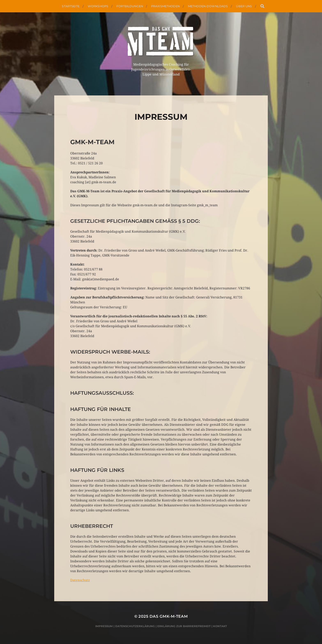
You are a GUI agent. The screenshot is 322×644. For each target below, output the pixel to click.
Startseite (71, 6)
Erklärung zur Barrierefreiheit (184, 626)
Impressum (104, 626)
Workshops (98, 6)
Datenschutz (80, 580)
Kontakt (220, 626)
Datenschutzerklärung (135, 626)
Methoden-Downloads (208, 6)
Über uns (244, 6)
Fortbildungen (130, 6)
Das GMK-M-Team (169, 616)
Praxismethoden (165, 6)
